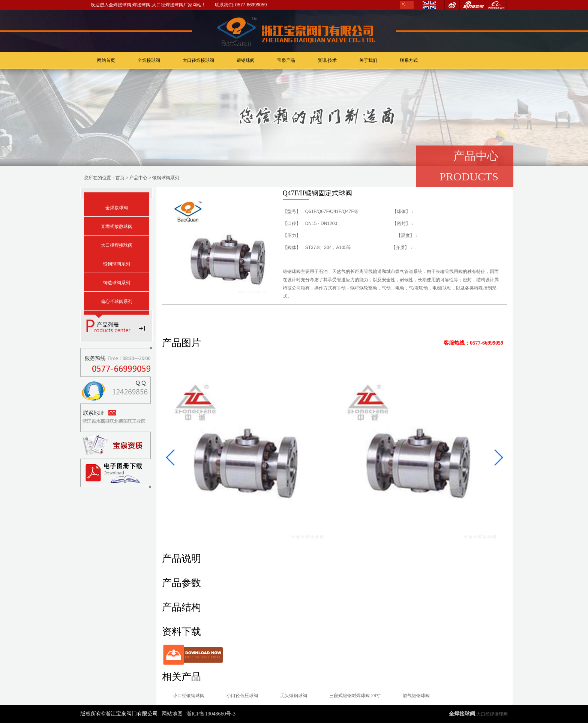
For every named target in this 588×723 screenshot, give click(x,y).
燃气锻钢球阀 (418, 696)
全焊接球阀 (149, 60)
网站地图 (172, 714)
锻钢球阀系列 (166, 178)
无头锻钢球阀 (295, 696)
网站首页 (106, 60)
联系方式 (409, 60)
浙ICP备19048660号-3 (211, 714)
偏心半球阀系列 (117, 301)
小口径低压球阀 (243, 696)
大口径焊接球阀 (198, 60)
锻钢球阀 (246, 60)
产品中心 (138, 178)
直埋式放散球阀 (117, 226)
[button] (171, 457)
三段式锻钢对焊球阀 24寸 (356, 696)
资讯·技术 (327, 60)
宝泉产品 (286, 60)
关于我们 (368, 60)
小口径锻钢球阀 (189, 696)
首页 (120, 178)
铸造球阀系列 (117, 283)
